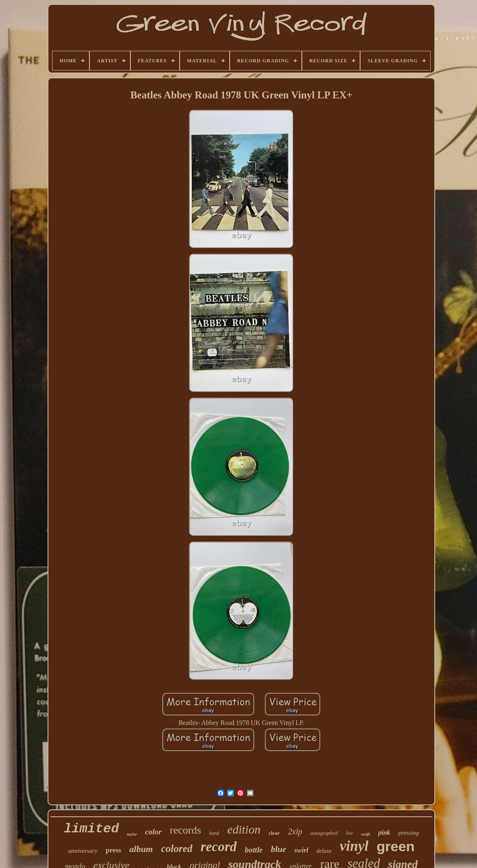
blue (278, 849)
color (153, 832)
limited (91, 829)
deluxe (324, 851)
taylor (132, 834)
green (396, 846)
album (141, 849)
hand (214, 833)
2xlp (295, 832)
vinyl (354, 846)
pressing (409, 833)
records (186, 830)
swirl (301, 850)
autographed (324, 833)
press (113, 850)
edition (244, 829)
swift (366, 834)
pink (384, 833)
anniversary (83, 851)
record (219, 847)
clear (274, 833)
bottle (254, 850)
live (349, 833)
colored (177, 849)
